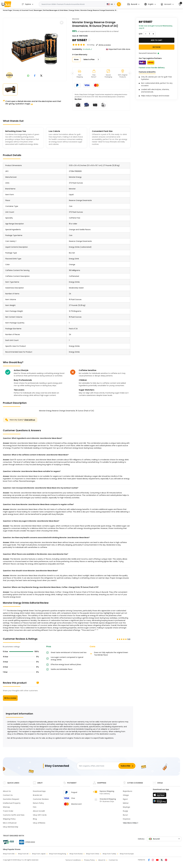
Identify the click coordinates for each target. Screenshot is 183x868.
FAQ (35, 807)
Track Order (8, 811)
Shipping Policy (9, 819)
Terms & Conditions (73, 860)
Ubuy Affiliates (39, 823)
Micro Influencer (10, 823)
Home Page (7, 10)
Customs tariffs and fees (14, 815)
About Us (7, 791)
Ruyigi (125, 811)
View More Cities (130, 823)
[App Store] (160, 795)
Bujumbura (128, 791)
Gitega (126, 795)
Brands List (38, 795)
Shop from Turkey (109, 854)
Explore (26, 4)
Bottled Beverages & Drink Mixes (56, 10)
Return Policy (38, 803)
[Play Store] (160, 802)
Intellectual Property (12, 803)
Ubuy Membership (11, 827)
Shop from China (93, 854)
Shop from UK (23, 854)
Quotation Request (11, 799)
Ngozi (125, 799)
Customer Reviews (41, 799)
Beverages (38, 10)
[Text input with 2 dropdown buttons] (72, 4)
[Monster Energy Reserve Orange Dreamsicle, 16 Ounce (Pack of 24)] (35, 49)
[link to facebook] (35, 76)
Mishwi (126, 803)
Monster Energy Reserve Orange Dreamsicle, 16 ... (99, 10)
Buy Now (78, 99)
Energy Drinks (74, 10)
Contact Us (8, 795)
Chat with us (30, 420)
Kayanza (127, 819)
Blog (35, 819)
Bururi (125, 815)
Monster (76, 19)
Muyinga (126, 807)
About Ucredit (39, 811)
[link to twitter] (41, 76)
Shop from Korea (76, 854)
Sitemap (6, 807)
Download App (39, 791)
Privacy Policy (89, 860)
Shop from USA (9, 854)
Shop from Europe (127, 854)
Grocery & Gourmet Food (23, 10)
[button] (133, 4)
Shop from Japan (39, 854)
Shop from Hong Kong (57, 854)
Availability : (77, 49)
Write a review (10, 698)
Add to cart (157, 40)
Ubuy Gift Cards (40, 815)
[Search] (119, 4)
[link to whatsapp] (28, 76)
